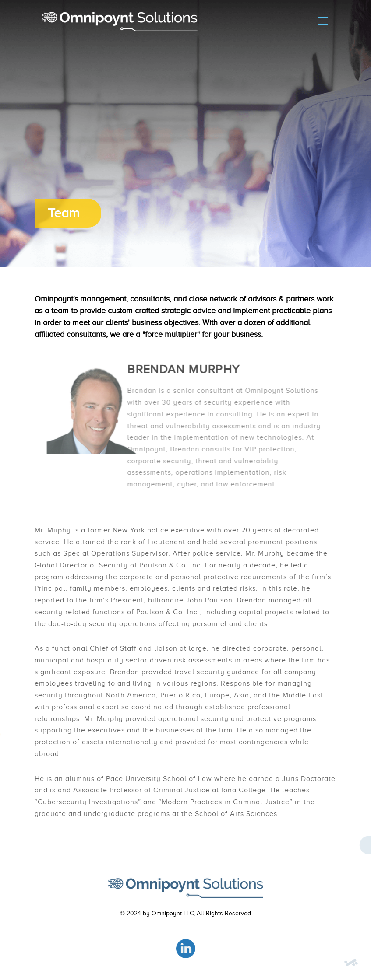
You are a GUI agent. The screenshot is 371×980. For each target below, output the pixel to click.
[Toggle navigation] (323, 21)
